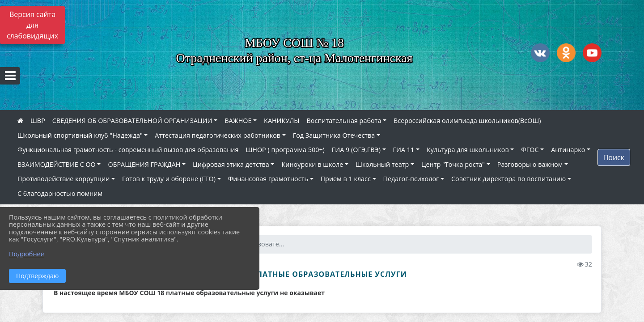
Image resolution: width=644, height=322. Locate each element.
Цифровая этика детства (231, 164)
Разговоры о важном (530, 164)
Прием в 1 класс (346, 179)
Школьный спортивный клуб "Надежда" (80, 135)
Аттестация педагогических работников (218, 135)
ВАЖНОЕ (238, 121)
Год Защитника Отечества (334, 135)
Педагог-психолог (411, 179)
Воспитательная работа (344, 121)
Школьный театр (382, 164)
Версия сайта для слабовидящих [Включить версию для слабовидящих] (32, 25)
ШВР (38, 121)
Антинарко (568, 150)
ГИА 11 (404, 150)
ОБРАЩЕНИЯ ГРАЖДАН (144, 164)
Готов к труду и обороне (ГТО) (169, 179)
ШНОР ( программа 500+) (285, 150)
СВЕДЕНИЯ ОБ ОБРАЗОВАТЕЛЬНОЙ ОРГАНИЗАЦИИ (132, 121)
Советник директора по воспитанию (508, 179)
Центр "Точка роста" (453, 164)
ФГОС (530, 150)
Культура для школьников (468, 150)
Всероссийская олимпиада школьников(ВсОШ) (467, 121)
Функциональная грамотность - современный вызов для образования (128, 150)
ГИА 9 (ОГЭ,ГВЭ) (356, 150)
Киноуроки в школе (312, 164)
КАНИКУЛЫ (282, 121)
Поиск (614, 157)
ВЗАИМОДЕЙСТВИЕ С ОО (57, 164)
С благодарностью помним (60, 193)
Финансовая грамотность (268, 179)
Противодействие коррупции (64, 179)
